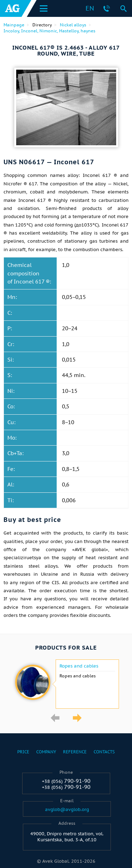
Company (46, 752)
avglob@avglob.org (67, 810)
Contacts (104, 752)
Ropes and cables (79, 666)
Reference (75, 752)
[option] (66, 684)
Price (23, 752)
